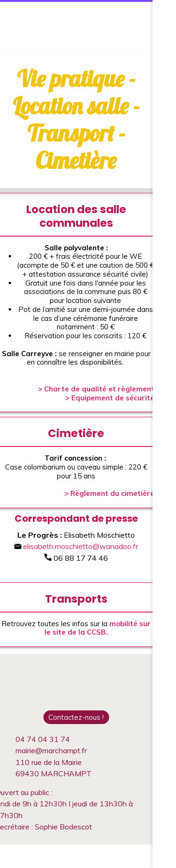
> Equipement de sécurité (110, 398)
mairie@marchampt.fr (51, 750)
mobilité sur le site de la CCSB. (98, 628)
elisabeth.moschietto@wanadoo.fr (76, 546)
